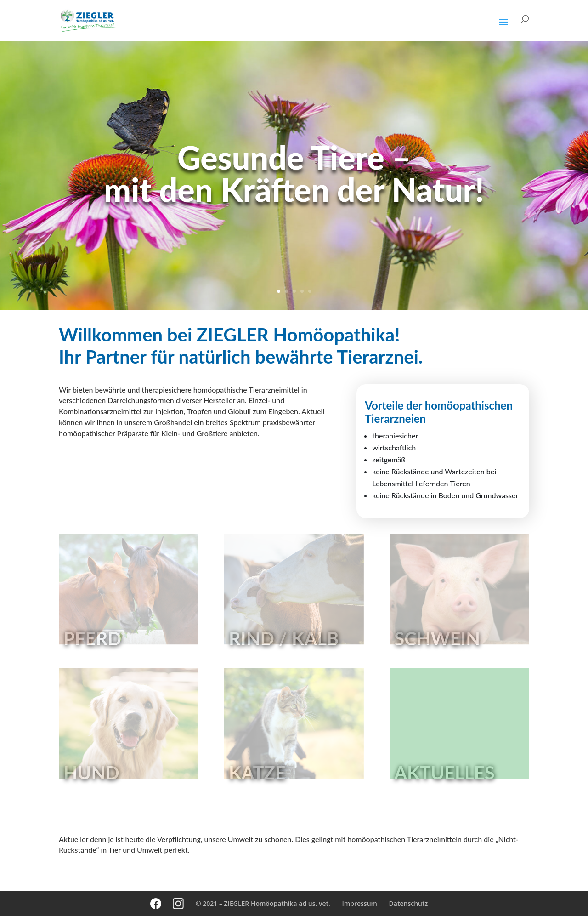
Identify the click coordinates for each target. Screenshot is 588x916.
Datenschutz (409, 903)
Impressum (360, 903)
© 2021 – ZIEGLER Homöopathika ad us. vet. (263, 903)
